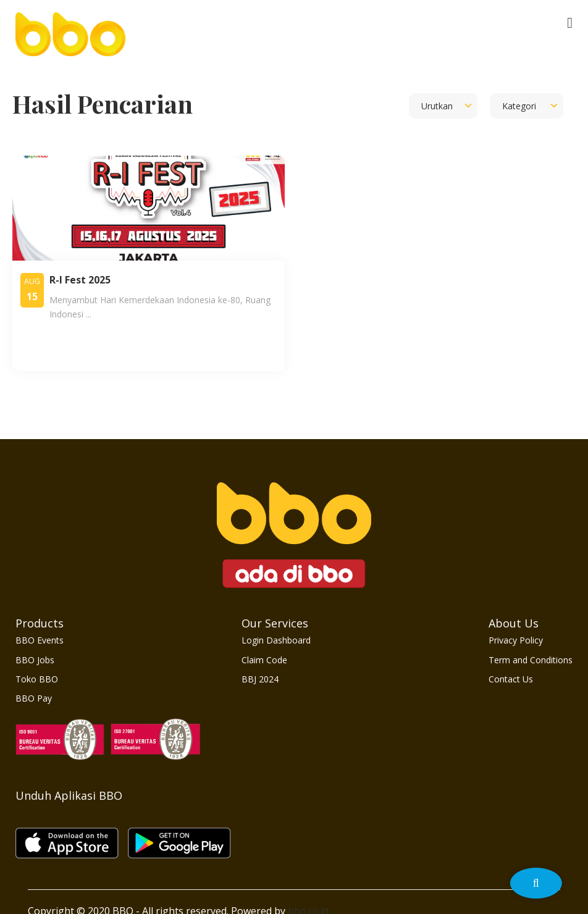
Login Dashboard (276, 640)
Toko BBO (37, 679)
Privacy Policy (516, 640)
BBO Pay (34, 698)
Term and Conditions (531, 660)
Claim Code (264, 660)
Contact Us (511, 679)
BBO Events (40, 640)
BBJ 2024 (260, 679)
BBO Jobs (35, 660)
